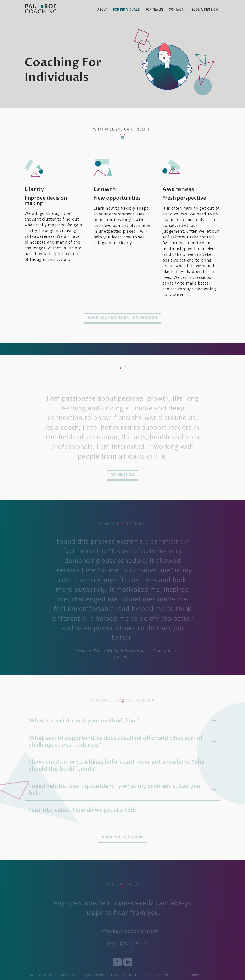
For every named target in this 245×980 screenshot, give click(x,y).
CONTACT (176, 10)
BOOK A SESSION (205, 10)
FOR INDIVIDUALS (127, 10)
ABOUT (102, 10)
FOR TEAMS (154, 10)
